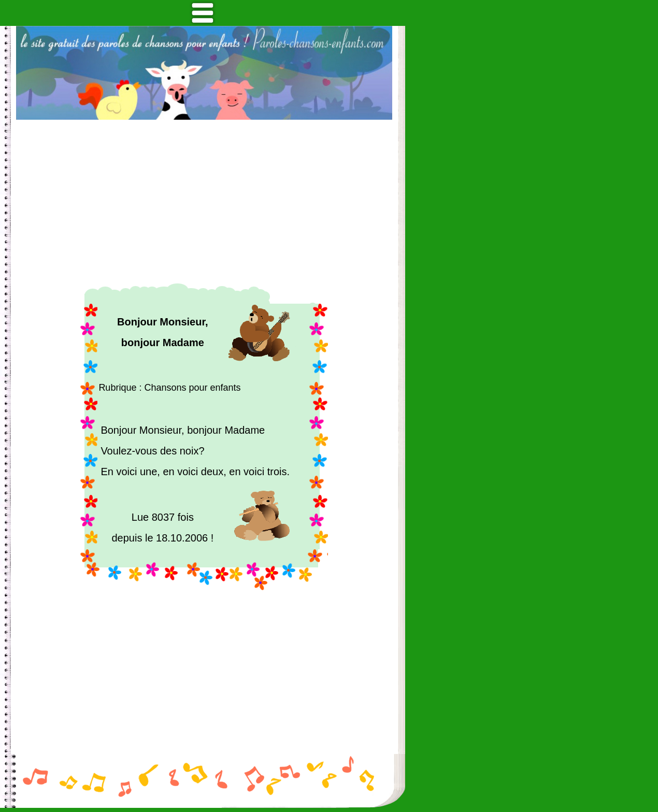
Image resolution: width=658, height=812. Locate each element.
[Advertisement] (204, 202)
